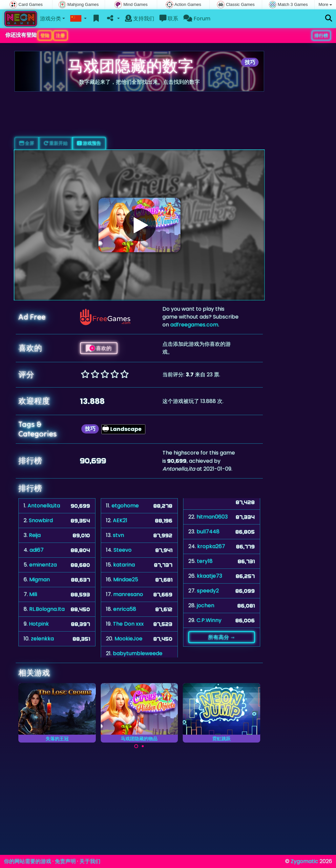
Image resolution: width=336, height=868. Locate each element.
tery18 (205, 561)
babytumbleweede (138, 653)
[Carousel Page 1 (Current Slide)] (136, 746)
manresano (128, 594)
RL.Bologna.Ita (47, 609)
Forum (197, 19)
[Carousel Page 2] (143, 746)
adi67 (37, 550)
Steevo (123, 550)
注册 (60, 35)
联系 (169, 19)
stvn (118, 535)
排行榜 (321, 35)
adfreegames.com (194, 325)
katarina (124, 565)
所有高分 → (222, 637)
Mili (33, 594)
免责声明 (65, 861)
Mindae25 (126, 579)
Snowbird (41, 520)
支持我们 (140, 19)
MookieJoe (128, 639)
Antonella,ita (44, 506)
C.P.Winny (209, 620)
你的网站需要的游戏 (28, 861)
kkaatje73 (210, 576)
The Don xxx (128, 624)
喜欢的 (99, 348)
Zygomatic (304, 861)
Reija (35, 535)
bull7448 (208, 532)
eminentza (43, 565)
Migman (40, 579)
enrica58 (125, 609)
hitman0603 (212, 517)
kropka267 (211, 546)
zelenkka (42, 639)
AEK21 (120, 520)
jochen (206, 605)
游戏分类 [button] (51, 19)
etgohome (125, 506)
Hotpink (39, 624)
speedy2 (208, 591)
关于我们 (90, 861)
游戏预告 (89, 143)
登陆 (45, 35)
